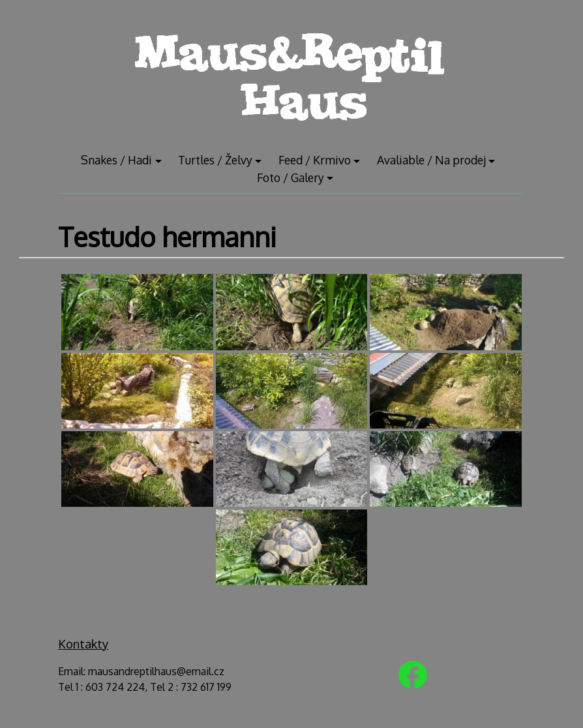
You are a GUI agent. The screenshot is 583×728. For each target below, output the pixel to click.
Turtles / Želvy (215, 160)
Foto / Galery (291, 177)
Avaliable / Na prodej (431, 160)
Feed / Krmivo (315, 160)
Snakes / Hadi (116, 160)
